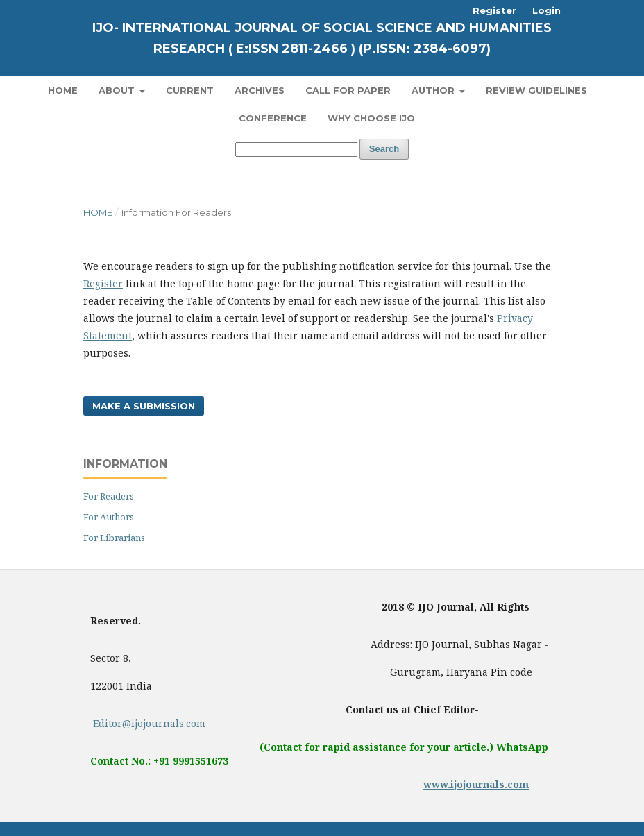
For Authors (109, 517)
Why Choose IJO (371, 118)
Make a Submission (144, 406)
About (118, 90)
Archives (260, 90)
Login (546, 10)
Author (434, 90)
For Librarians (114, 538)
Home (63, 90)
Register (494, 10)
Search (384, 149)
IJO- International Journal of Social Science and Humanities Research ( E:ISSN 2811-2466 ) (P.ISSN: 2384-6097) (322, 38)
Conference (273, 118)
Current (190, 90)
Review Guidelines (536, 90)
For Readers (109, 496)
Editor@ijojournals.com (151, 723)
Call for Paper (348, 90)
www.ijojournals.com (476, 784)
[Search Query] (296, 150)
